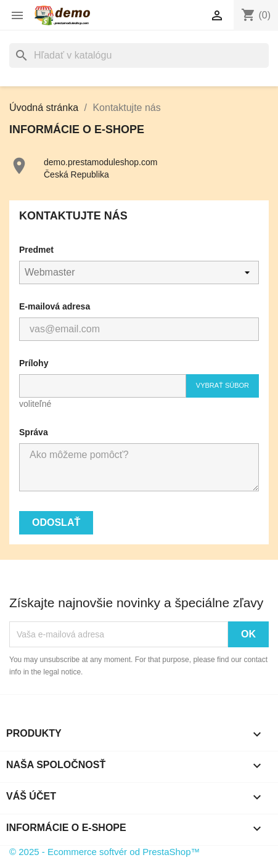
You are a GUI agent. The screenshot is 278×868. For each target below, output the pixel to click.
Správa (34, 432)
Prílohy (34, 363)
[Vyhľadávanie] (139, 55)
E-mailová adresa (55, 306)
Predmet (36, 250)
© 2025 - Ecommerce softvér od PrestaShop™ (105, 852)
